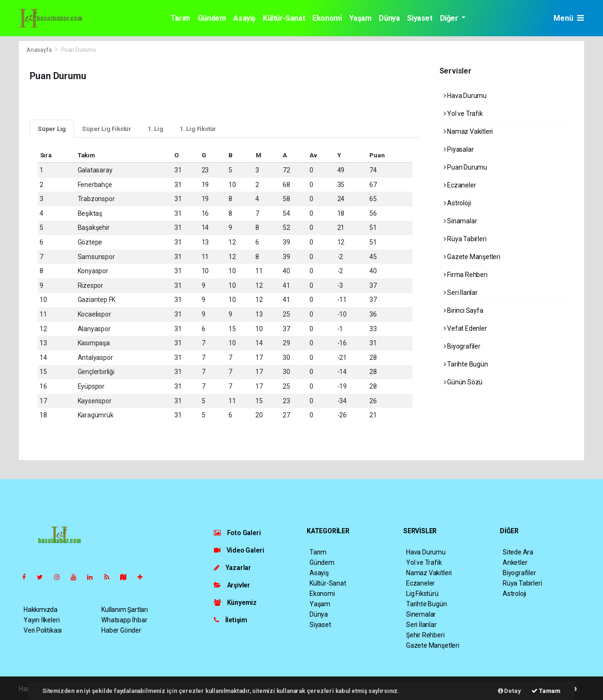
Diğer (450, 18)
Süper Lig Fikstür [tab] (107, 129)
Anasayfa (40, 50)
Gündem (212, 18)
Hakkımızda (41, 610)
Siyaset (420, 18)
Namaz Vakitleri (469, 131)
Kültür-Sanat (284, 18)
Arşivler (232, 585)
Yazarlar (232, 568)
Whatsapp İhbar (124, 620)
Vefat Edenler (465, 328)
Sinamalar (460, 221)
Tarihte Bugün (466, 364)
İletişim (231, 620)
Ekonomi (327, 18)
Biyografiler (462, 346)
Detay (509, 691)
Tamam (546, 691)
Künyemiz (235, 602)
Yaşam (360, 18)
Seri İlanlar (461, 293)
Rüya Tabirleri (465, 239)
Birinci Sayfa (464, 310)
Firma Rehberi (466, 275)
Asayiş (244, 18)
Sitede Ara (518, 552)
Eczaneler (460, 185)
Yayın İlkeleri (41, 620)
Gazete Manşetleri (472, 257)
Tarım (180, 18)
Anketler (515, 562)
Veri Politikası (43, 630)
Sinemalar (421, 614)
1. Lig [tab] (155, 129)
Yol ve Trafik (463, 114)
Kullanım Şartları (125, 610)
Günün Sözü (463, 382)
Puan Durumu (79, 50)
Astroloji (457, 203)
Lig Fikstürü (422, 594)
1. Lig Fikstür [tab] (198, 129)
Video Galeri (239, 550)
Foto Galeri (237, 533)
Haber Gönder (121, 630)
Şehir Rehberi (425, 635)
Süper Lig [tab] (52, 129)
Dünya (389, 18)
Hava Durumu (465, 96)
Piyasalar (459, 149)
